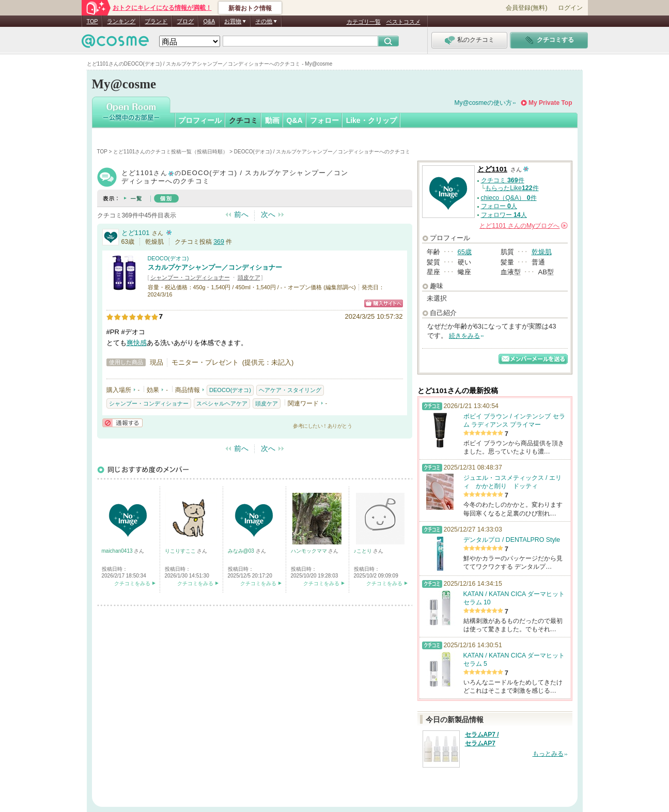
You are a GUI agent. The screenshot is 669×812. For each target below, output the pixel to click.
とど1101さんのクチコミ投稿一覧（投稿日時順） (170, 152)
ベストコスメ (403, 22)
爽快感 (137, 343)
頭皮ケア (249, 277)
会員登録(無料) (526, 8)
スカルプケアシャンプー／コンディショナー (215, 267)
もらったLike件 (512, 188)
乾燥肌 (542, 252)
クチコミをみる (132, 583)
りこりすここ (181, 551)
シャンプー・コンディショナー (190, 277)
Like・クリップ (371, 120)
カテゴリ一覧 (364, 22)
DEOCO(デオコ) (168, 258)
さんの (523, 226)
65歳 (465, 252)
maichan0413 (118, 551)
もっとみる (548, 754)
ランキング (121, 21)
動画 (272, 120)
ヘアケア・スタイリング (290, 390)
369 (219, 242)
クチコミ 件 (503, 180)
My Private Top (550, 103)
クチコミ (243, 120)
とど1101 (136, 233)
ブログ (185, 21)
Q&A (209, 21)
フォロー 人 (499, 206)
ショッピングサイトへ (384, 303)
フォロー (324, 120)
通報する (122, 423)
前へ (241, 214)
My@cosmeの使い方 (484, 103)
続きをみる (464, 336)
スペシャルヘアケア (222, 403)
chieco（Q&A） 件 (509, 198)
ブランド (156, 21)
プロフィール (200, 120)
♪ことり (364, 551)
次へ (268, 214)
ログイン (570, 8)
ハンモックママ (310, 551)
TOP (92, 21)
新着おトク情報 (250, 8)
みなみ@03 (242, 551)
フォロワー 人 (504, 215)
